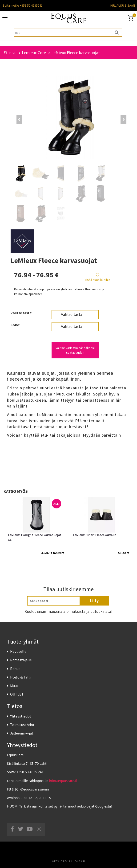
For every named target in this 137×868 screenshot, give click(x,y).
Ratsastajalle (21, 660)
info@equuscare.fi (63, 781)
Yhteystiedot (21, 716)
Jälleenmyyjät (22, 733)
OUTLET (17, 694)
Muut (14, 686)
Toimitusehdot (22, 725)
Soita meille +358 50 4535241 (23, 5)
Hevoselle (18, 651)
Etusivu (10, 53)
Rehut (15, 669)
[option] (36, 531)
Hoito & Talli (20, 677)
